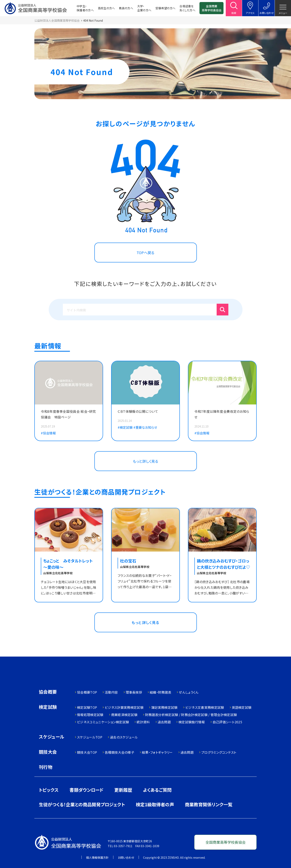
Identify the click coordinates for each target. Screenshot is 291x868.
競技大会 (48, 752)
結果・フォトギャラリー (157, 752)
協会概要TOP (87, 692)
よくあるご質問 (157, 790)
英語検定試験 (242, 707)
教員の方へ (126, 8)
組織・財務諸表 (160, 692)
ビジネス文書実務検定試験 (205, 707)
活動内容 (111, 692)
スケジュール (52, 737)
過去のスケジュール (124, 737)
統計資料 (143, 722)
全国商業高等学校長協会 (212, 8)
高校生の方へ (106, 8)
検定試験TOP (87, 707)
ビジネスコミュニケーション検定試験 (103, 722)
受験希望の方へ (165, 8)
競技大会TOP (87, 752)
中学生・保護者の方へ (85, 8)
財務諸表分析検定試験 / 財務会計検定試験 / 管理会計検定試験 (191, 715)
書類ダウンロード (86, 790)
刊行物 (46, 767)
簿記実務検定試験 (164, 707)
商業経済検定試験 (124, 715)
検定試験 (48, 707)
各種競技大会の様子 (119, 752)
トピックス (49, 790)
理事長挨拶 (134, 692)
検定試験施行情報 (192, 722)
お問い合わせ (126, 857)
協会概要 (48, 692)
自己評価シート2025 (227, 722)
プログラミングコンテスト (219, 752)
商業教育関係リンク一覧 (209, 804)
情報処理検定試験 (90, 715)
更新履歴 (123, 790)
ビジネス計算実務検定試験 (124, 707)
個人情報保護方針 (97, 857)
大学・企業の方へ (144, 8)
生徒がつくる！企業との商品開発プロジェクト (82, 804)
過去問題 (164, 722)
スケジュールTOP (90, 737)
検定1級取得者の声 (155, 804)
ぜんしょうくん (189, 692)
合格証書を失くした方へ (187, 8)
